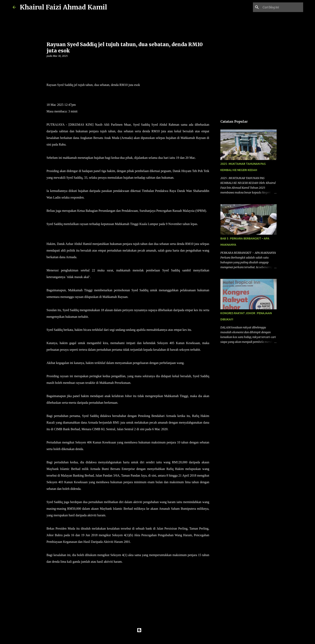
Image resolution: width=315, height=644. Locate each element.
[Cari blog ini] (282, 7)
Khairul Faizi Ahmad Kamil (63, 7)
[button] (49, 64)
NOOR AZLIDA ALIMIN (63, 91)
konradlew (166, 638)
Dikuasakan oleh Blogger (158, 630)
